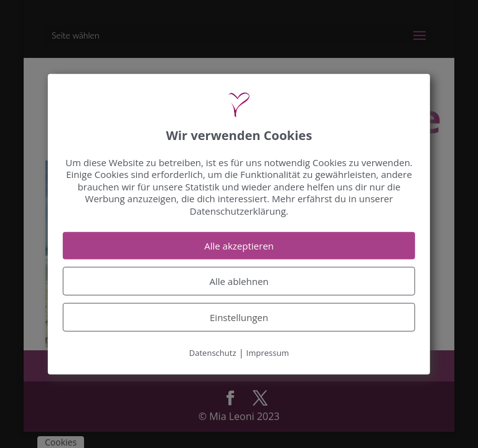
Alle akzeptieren (239, 246)
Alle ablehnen (239, 281)
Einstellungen (239, 317)
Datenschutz (213, 353)
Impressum (268, 353)
